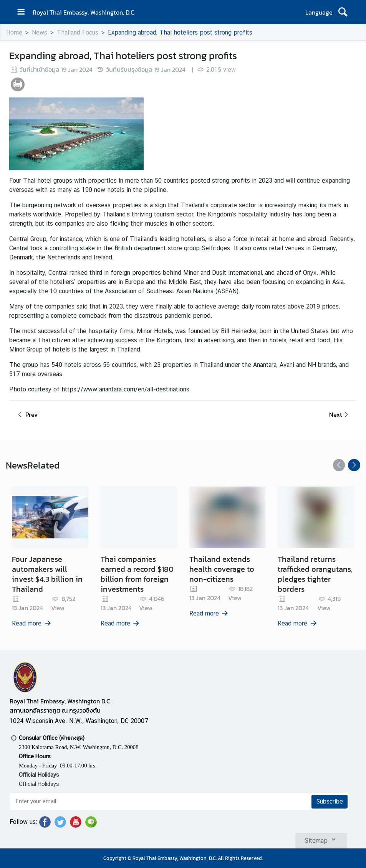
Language (319, 12)
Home (14, 32)
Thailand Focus (78, 32)
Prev (26, 414)
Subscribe (330, 801)
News (40, 32)
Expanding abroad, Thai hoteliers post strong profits (180, 32)
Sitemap (321, 839)
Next (340, 414)
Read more (32, 623)
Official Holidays (39, 784)
